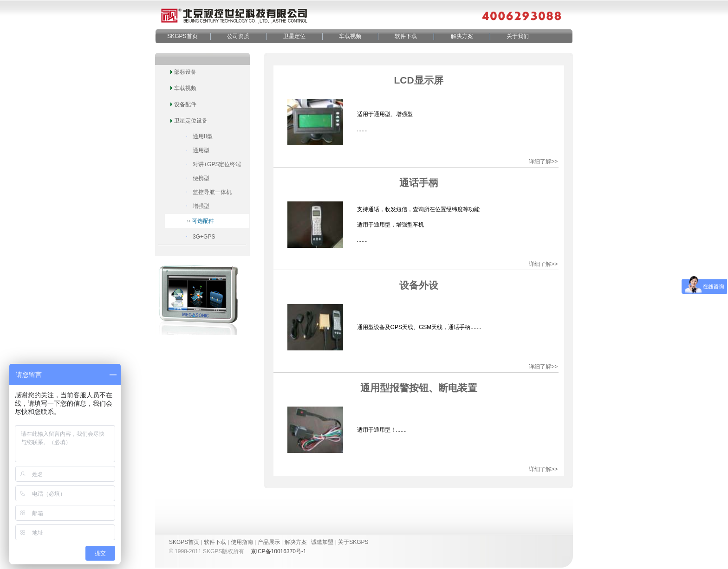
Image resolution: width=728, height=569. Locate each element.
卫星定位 (294, 36)
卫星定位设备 (191, 121)
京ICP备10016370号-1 (279, 551)
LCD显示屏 (418, 80)
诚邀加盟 (322, 542)
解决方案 (462, 36)
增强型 (201, 206)
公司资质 (238, 36)
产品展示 (269, 542)
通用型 (201, 150)
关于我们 (518, 36)
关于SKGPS (353, 542)
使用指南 (242, 542)
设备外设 (419, 285)
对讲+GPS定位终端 (217, 164)
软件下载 (406, 36)
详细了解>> (543, 162)
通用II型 (203, 136)
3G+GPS (204, 237)
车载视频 (350, 36)
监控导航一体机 (212, 192)
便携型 (201, 178)
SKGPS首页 (182, 36)
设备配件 (185, 104)
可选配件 (203, 221)
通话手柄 (419, 183)
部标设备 (185, 72)
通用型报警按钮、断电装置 (419, 388)
